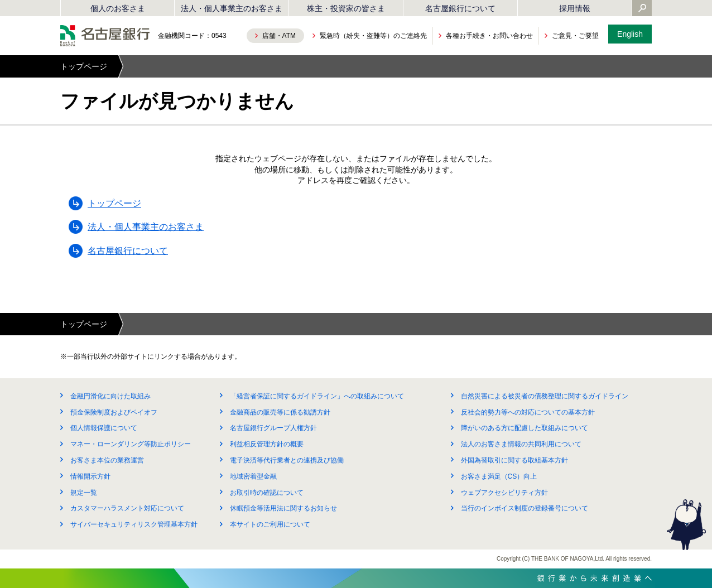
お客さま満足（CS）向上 (499, 476)
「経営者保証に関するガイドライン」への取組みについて (317, 396)
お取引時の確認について (267, 493)
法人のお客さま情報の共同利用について (521, 444)
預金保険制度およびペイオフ (114, 412)
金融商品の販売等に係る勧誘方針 (280, 412)
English (630, 34)
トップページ (84, 66)
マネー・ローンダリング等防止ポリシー (131, 444)
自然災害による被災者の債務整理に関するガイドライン (545, 396)
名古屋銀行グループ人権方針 (273, 428)
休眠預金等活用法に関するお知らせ (283, 508)
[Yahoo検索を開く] (642, 9)
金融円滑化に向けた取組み (110, 396)
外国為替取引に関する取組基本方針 (514, 460)
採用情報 (575, 8)
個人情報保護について (104, 428)
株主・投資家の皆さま (346, 8)
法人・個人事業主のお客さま (232, 8)
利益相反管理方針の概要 (267, 444)
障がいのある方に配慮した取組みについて (525, 428)
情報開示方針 (90, 476)
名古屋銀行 (105, 36)
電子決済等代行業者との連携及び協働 (287, 460)
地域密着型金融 (253, 476)
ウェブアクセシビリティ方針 (504, 493)
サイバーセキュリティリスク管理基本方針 (134, 524)
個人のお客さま (118, 8)
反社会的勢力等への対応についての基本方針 (528, 412)
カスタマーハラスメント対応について (127, 508)
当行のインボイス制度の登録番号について (525, 508)
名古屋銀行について (460, 8)
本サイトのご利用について (270, 524)
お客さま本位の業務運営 (107, 460)
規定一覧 (84, 493)
